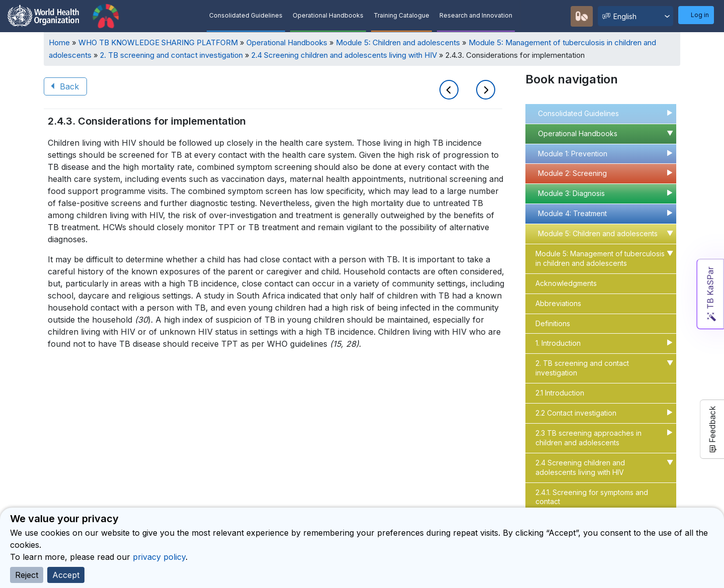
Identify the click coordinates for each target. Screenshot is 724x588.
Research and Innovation (476, 15)
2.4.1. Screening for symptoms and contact (592, 497)
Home (59, 42)
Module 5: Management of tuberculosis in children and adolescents (600, 258)
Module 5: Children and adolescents (398, 42)
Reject (27, 575)
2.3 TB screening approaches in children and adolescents (589, 438)
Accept (66, 575)
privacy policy (159, 557)
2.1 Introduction (560, 393)
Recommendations (558, 16)
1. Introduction (558, 343)
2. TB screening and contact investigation (171, 55)
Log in (700, 15)
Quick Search (535, 16)
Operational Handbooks (328, 15)
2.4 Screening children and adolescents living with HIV (344, 55)
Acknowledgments (566, 283)
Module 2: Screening (572, 173)
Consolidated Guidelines (246, 15)
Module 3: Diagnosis (571, 193)
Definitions (553, 323)
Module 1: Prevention (573, 154)
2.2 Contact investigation (576, 413)
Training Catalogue (401, 15)
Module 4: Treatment (572, 213)
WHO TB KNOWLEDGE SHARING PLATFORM (158, 42)
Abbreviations (558, 303)
